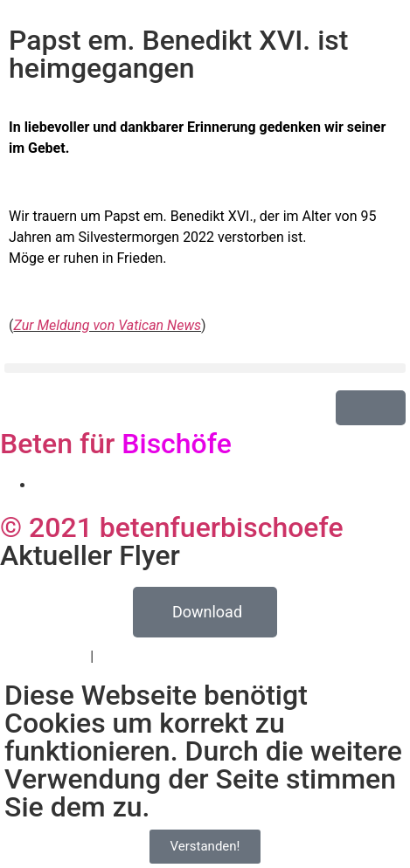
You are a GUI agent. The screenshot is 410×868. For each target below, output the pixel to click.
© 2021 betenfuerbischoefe (172, 527)
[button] (205, 368)
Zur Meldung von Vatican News (107, 325)
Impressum (132, 656)
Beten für (116, 444)
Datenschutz (48, 656)
